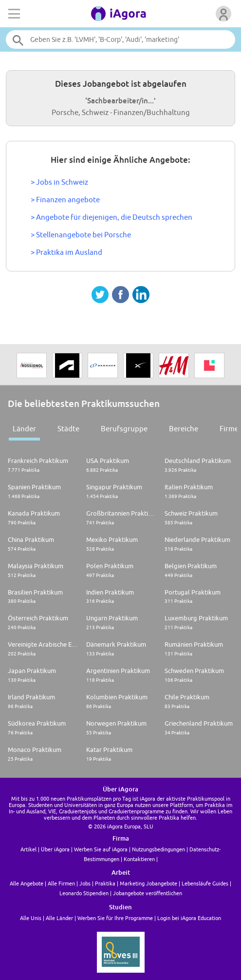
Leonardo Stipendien (84, 893)
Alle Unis (31, 918)
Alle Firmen (61, 883)
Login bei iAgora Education (189, 918)
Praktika (105, 883)
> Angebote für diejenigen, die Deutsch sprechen (111, 217)
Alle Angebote (27, 883)
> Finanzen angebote (65, 200)
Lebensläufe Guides (205, 883)
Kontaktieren (139, 859)
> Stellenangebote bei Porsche (81, 235)
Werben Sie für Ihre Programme (115, 918)
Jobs (85, 883)
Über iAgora (55, 849)
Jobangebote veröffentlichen (148, 893)
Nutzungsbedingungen (158, 849)
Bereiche (184, 429)
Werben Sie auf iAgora (101, 849)
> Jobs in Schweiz (59, 182)
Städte (68, 429)
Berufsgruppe (124, 429)
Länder (24, 429)
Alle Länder (59, 918)
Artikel (28, 849)
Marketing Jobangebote (148, 883)
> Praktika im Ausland (66, 252)
